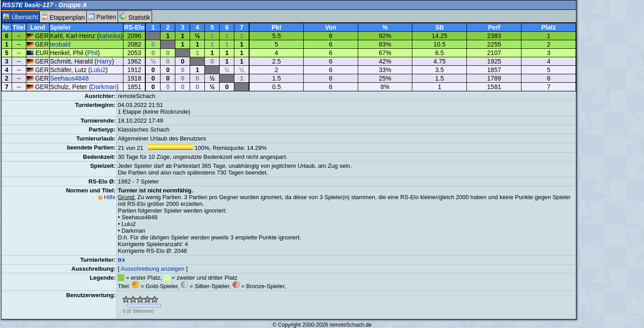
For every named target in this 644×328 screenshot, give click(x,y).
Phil (92, 53)
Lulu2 (98, 70)
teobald (60, 44)
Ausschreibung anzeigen (153, 269)
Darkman (104, 87)
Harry (104, 61)
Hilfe (110, 197)
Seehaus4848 (69, 78)
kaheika (110, 36)
